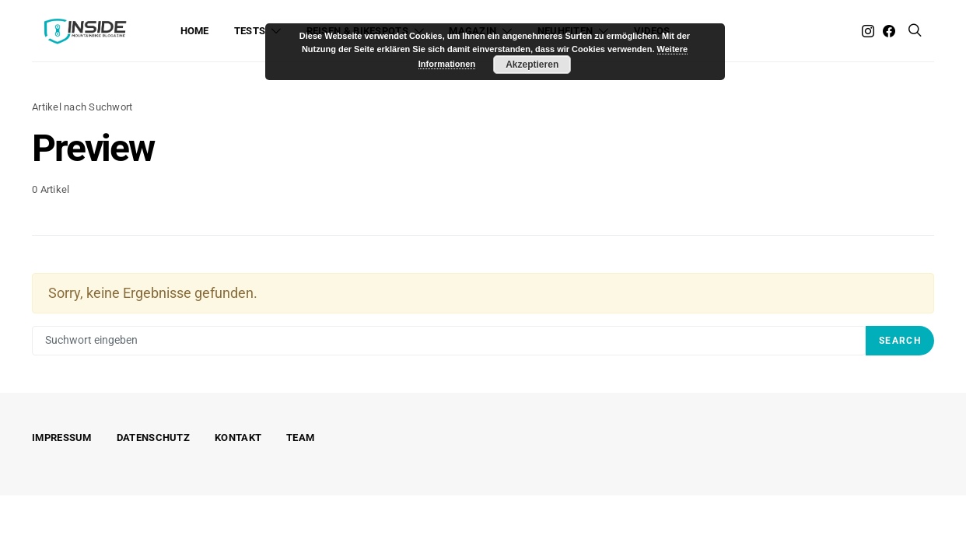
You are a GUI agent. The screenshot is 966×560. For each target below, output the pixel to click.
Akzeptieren (532, 65)
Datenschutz (153, 437)
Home (195, 31)
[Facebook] (889, 31)
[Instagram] (868, 31)
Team (300, 437)
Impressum (62, 437)
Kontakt (238, 437)
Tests (250, 31)
